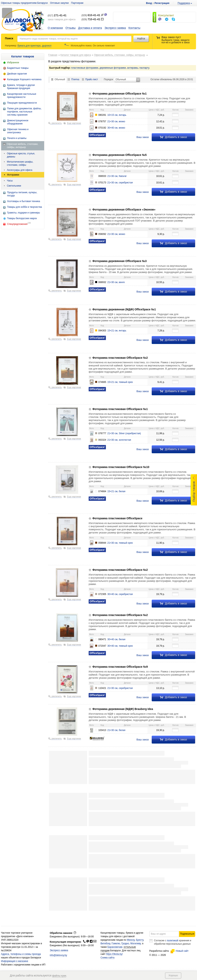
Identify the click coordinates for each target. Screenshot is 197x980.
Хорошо (173, 975)
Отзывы (70, 28)
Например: (11, 46)
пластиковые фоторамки (85, 68)
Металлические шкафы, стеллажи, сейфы (20, 163)
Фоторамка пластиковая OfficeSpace (117, 518)
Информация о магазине (15, 961)
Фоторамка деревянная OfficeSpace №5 (119, 155)
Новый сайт (180, 951)
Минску (131, 940)
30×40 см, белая (116, 639)
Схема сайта (107, 958)
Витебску (105, 943)
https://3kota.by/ (114, 954)
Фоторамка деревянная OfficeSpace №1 (119, 94)
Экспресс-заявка (115, 28)
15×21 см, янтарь (117, 331)
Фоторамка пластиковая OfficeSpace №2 (120, 358)
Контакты (134, 28)
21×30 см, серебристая (120, 183)
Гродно (125, 943)
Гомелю (116, 943)
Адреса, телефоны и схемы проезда (21, 954)
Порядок (108, 79)
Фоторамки (13, 175)
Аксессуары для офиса (20, 170)
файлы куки (59, 976)
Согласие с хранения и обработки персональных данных (173, 942)
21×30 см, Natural (117, 176)
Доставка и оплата (90, 28)
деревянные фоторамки (113, 68)
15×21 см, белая (116, 491)
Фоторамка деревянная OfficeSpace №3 (119, 261)
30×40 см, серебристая (120, 594)
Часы (10, 181)
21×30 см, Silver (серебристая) (124, 433)
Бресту (140, 940)
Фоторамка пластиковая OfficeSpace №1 (120, 409)
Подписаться (187, 934)
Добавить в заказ (173, 137)
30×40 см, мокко (116, 128)
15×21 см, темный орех (120, 382)
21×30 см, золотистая (119, 440)
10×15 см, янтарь (117, 115)
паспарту (144, 68)
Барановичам (115, 947)
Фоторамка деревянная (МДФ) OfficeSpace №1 (124, 309)
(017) (57, 16)
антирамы (133, 68)
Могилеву (136, 943)
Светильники (14, 186)
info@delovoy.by (59, 955)
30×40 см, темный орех (120, 646)
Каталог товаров (23, 56)
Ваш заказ (143, 137)
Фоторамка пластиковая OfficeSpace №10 (121, 467)
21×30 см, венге (116, 282)
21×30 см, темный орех (120, 543)
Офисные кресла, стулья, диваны (21, 155)
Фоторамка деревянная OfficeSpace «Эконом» (124, 210)
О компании (55, 28)
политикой (173, 940)
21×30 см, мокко (116, 121)
